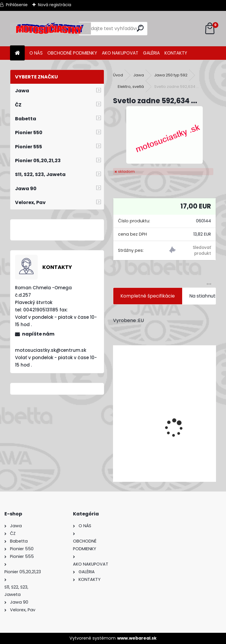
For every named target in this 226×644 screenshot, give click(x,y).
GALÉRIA (151, 53)
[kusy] (135, 472)
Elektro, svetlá (131, 87)
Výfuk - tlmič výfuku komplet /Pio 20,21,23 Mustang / (164, 444)
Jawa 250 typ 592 (171, 75)
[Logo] (50, 29)
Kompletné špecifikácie (148, 296)
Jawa (139, 75)
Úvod (118, 75)
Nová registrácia (55, 5)
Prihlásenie (17, 5)
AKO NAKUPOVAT (120, 53)
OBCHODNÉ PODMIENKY (72, 53)
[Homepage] (17, 53)
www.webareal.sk (137, 638)
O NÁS (36, 53)
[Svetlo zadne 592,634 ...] (164, 135)
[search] (140, 28)
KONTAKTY (176, 53)
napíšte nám (38, 334)
